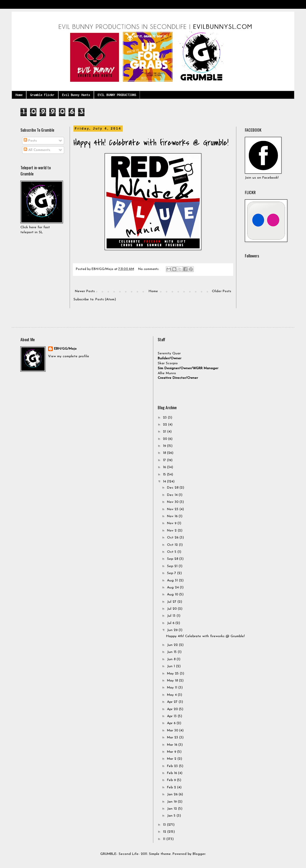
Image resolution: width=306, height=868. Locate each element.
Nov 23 (173, 509)
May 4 (172, 695)
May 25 (173, 674)
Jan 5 (172, 816)
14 (165, 482)
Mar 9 (172, 752)
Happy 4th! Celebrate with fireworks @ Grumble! (151, 143)
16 (165, 467)
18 (165, 453)
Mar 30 (173, 731)
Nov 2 (172, 531)
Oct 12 (173, 545)
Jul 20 (172, 609)
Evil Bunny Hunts (76, 95)
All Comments (37, 150)
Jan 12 (173, 809)
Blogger (199, 854)
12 (165, 832)
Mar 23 (173, 738)
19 (165, 446)
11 (165, 839)
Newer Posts (85, 291)
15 (165, 475)
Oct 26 (173, 538)
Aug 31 (173, 581)
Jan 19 (172, 802)
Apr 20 (173, 709)
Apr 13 (172, 716)
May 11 (173, 688)
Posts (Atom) (106, 299)
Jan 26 (173, 794)
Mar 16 (173, 745)
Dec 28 (173, 488)
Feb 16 (173, 773)
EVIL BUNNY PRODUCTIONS (117, 95)
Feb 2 (172, 787)
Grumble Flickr (42, 95)
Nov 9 (172, 523)
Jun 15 (172, 652)
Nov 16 (173, 516)
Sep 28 (173, 559)
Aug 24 (173, 588)
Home (19, 95)
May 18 (173, 681)
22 (166, 425)
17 (165, 460)
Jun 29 (173, 630)
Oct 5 (172, 552)
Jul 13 (172, 616)
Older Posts (221, 291)
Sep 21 (173, 566)
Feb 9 (172, 780)
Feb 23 (173, 766)
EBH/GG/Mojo (65, 349)
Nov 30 (173, 502)
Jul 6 (171, 623)
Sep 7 (172, 573)
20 (166, 439)
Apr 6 (172, 723)
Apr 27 (173, 702)
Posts (30, 141)
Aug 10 (173, 595)
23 (165, 418)
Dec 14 (173, 495)
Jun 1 (172, 666)
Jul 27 (172, 602)
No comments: (149, 269)
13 (165, 825)
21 (165, 432)
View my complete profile (69, 356)
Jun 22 (173, 645)
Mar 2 (172, 759)
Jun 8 (172, 659)
